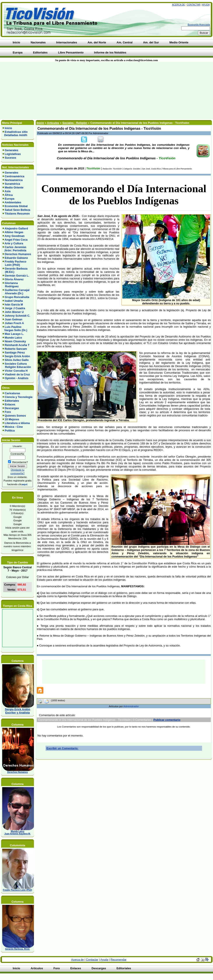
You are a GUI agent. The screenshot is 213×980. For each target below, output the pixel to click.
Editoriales (12, 401)
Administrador (131, 706)
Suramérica (12, 184)
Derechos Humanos (18, 254)
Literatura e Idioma (17, 423)
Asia (8, 191)
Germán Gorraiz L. (17, 276)
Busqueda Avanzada (199, 25)
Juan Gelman (14, 319)
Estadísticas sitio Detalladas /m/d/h (15, 133)
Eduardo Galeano (16, 258)
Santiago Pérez (15, 352)
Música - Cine (14, 427)
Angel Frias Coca (16, 240)
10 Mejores (12, 419)
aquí (25, 484)
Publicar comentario (167, 720)
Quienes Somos (15, 416)
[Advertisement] (52, 91)
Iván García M (14, 304)
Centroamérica (15, 176)
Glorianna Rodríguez (11, 285)
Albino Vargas (14, 232)
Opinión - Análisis (17, 378)
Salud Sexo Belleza (18, 210)
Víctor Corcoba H (16, 371)
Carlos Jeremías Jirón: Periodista (14, 249)
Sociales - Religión (75, 123)
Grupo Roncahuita (17, 297)
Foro (8, 412)
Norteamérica (14, 180)
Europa (10, 199)
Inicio (8, 128)
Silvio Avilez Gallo (17, 360)
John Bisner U (14, 312)
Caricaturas (12, 393)
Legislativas (13, 154)
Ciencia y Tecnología (19, 397)
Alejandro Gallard (16, 228)
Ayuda (206, 5)
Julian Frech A (14, 323)
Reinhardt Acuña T (17, 345)
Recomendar (119, 960)
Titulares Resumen (17, 214)
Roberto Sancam (16, 349)
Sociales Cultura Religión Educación (17, 365)
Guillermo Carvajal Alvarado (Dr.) (16, 292)
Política (10, 431)
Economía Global (16, 206)
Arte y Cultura (14, 243)
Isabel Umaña (14, 301)
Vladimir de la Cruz (17, 374)
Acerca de (179, 5)
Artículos (53, 123)
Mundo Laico (13, 338)
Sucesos (11, 158)
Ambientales (13, 202)
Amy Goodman (15, 236)
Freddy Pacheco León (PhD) (14, 263)
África (9, 195)
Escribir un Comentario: (62, 748)
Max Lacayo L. (14, 334)
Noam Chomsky (15, 341)
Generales (12, 150)
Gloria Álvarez (14, 279)
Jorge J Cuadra (15, 308)
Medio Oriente (14, 187)
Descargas (12, 408)
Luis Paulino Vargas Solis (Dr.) (15, 328)
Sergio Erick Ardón (17, 356)
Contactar (194, 5)
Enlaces (10, 404)
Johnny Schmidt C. (18, 316)
